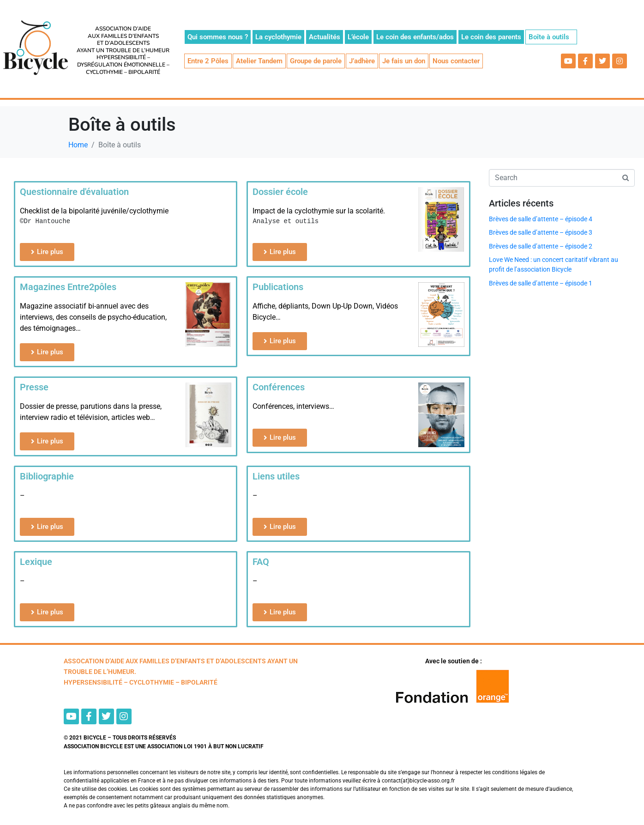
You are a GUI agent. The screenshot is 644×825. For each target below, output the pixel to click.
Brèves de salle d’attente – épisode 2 (541, 246)
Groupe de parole (316, 61)
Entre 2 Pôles (208, 61)
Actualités (325, 37)
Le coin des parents (491, 37)
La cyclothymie (278, 37)
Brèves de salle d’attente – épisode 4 (541, 219)
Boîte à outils (549, 37)
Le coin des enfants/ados (415, 37)
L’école (358, 37)
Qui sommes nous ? (218, 37)
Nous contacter (456, 61)
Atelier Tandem (259, 61)
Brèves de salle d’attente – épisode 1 (541, 283)
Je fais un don (404, 61)
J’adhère (362, 61)
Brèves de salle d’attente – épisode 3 (541, 232)
